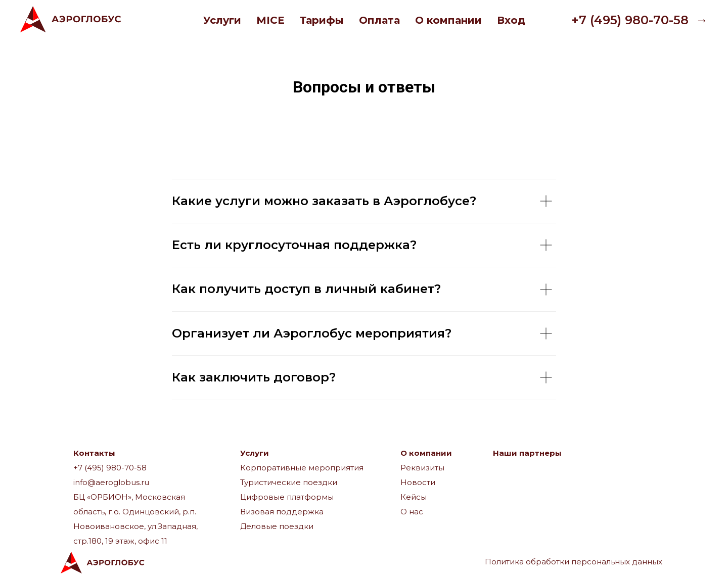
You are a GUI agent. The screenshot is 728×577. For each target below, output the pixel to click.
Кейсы (414, 497)
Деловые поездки (277, 526)
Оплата (379, 20)
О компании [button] (448, 20)
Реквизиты (422, 468)
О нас (412, 512)
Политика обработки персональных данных (574, 562)
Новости (418, 482)
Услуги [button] (222, 20)
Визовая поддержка (282, 512)
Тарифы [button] (322, 20)
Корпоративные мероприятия (302, 468)
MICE (270, 20)
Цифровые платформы (287, 497)
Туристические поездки (289, 482)
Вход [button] (511, 20)
